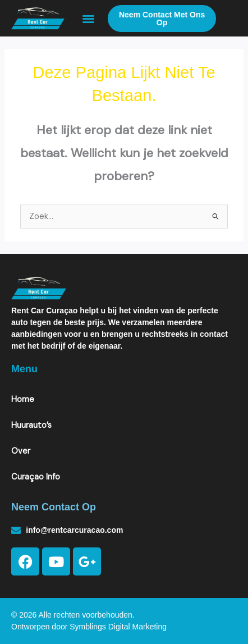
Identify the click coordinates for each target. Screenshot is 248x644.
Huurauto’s (31, 425)
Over (21, 451)
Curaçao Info (36, 477)
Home (23, 399)
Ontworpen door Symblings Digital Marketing (89, 627)
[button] (88, 18)
